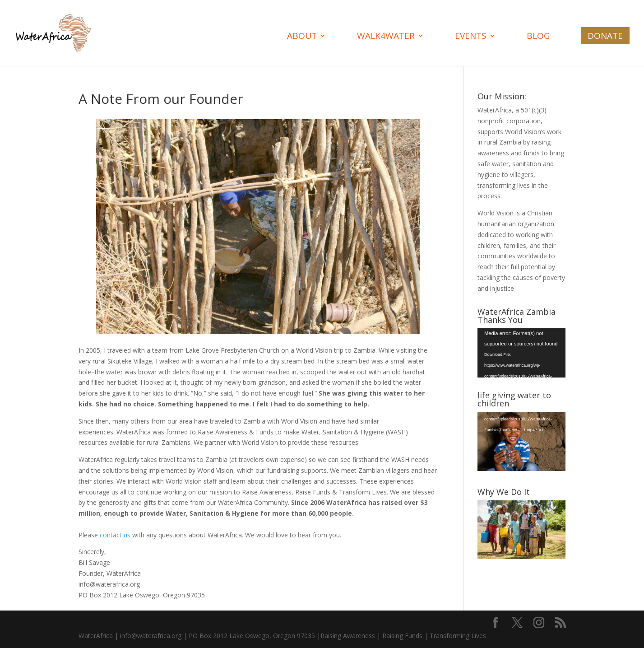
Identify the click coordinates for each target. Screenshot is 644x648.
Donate (605, 36)
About (302, 37)
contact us (116, 535)
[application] (521, 353)
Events (471, 37)
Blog (538, 37)
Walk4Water (386, 37)
